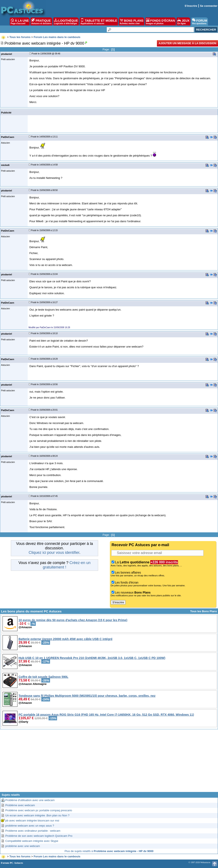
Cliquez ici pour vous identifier (54, 553)
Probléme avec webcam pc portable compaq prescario (39, 810)
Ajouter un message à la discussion (187, 43)
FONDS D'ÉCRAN (161, 21)
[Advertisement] (109, 762)
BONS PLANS (132, 21)
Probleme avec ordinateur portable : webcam (33, 831)
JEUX (183, 21)
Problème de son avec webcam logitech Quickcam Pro (39, 836)
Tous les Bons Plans (204, 611)
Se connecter (209, 6)
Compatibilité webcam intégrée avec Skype (32, 841)
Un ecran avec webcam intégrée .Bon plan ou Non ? (37, 815)
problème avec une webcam (23, 846)
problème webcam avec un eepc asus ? (30, 826)
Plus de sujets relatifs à (109, 851)
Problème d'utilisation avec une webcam (30, 800)
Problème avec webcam (20, 805)
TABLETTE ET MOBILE (99, 21)
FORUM (200, 21)
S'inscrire (191, 6)
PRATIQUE (41, 21)
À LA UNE (20, 21)
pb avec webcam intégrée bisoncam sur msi (32, 821)
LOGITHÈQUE (66, 21)
